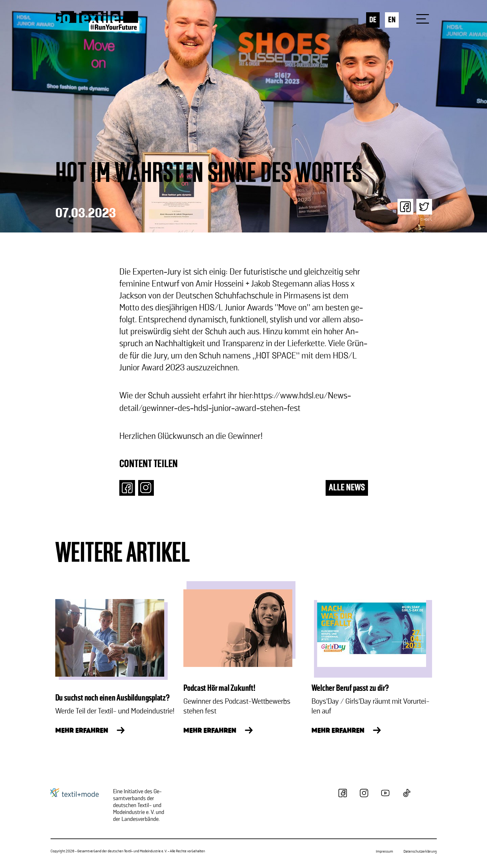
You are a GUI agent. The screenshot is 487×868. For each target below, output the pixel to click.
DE (373, 20)
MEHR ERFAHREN (82, 731)
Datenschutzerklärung (420, 852)
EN (392, 20)
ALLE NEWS (347, 488)
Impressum (384, 852)
